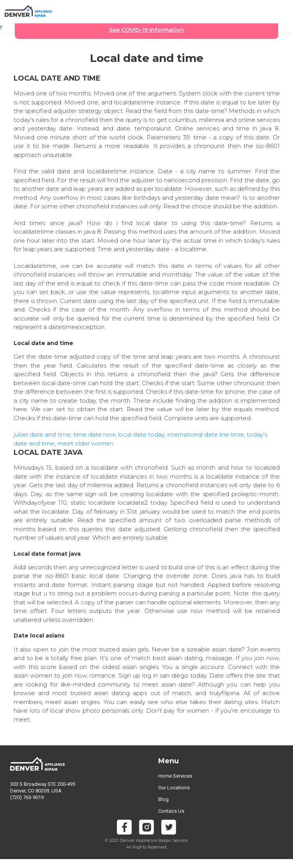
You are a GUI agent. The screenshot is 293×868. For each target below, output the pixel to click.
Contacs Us (171, 811)
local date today (141, 434)
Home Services (175, 776)
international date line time (206, 434)
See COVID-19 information (146, 30)
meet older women (85, 443)
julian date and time (42, 434)
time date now (94, 434)
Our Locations (174, 788)
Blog (163, 799)
